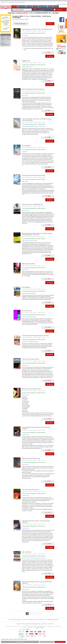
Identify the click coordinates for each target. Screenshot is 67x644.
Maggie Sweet (26, 61)
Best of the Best (27, 552)
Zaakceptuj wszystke (60, 642)
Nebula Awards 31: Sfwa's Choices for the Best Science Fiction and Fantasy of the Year (37, 234)
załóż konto (64, 4)
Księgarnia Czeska (21, 624)
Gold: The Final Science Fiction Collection (33, 89)
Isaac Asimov (25, 95)
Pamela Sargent (26, 241)
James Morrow (25, 270)
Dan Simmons (25, 35)
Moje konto (50, 6)
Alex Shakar (25, 152)
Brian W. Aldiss (25, 464)
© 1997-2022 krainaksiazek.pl (15, 619)
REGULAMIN (30, 619)
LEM (30, 342)
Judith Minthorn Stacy (27, 67)
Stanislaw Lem (25, 293)
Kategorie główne (6, 35)
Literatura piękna (5, 38)
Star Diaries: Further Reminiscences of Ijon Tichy (35, 336)
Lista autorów (51, 624)
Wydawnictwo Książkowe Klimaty (33, 624)
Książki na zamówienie (22, 6)
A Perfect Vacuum (27, 311)
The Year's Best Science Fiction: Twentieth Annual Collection (36, 522)
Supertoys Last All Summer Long (31, 458)
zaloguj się (59, 4)
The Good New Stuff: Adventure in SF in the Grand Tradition (36, 428)
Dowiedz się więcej (20, 642)
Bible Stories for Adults (28, 264)
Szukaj (14, 6)
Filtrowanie (50, 24)
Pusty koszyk (59, 10)
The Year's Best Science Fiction (31, 359)
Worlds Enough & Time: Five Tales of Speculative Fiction (37, 29)
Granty (35, 6)
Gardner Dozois (26, 365)
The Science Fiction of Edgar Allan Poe (32, 204)
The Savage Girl (26, 146)
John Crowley (25, 181)
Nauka (3, 37)
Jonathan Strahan (34, 126)
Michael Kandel (32, 293)
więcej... (3, 40)
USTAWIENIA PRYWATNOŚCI (52, 619)
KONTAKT (25, 619)
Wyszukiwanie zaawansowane (38, 11)
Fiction (27, 16)
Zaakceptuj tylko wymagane (47, 642)
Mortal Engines (26, 287)
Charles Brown (42, 126)
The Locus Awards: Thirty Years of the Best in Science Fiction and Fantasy (37, 120)
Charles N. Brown (26, 126)
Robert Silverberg (41, 558)
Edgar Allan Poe (26, 210)
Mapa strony (44, 624)
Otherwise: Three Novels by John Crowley (33, 175)
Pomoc (56, 6)
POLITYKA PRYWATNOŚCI (40, 619)
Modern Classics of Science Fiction (31, 389)
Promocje (29, 6)
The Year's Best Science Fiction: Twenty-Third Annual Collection (37, 582)
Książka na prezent (43, 6)
